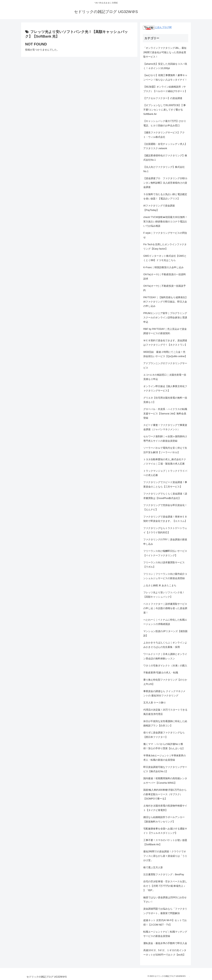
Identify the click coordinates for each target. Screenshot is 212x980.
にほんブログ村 (157, 27)
